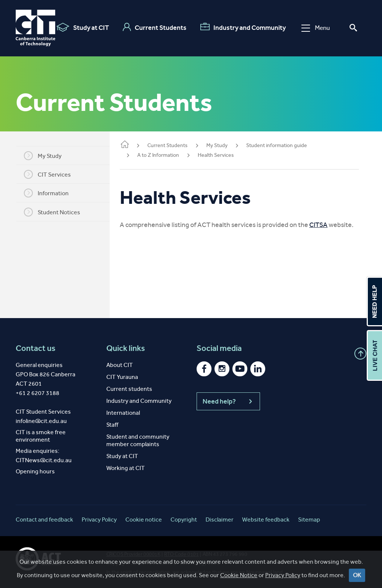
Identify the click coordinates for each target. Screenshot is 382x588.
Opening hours (35, 471)
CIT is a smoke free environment (41, 436)
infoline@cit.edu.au (41, 421)
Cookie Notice (239, 575)
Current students (129, 389)
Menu (315, 28)
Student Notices (57, 212)
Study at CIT (82, 27)
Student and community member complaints (138, 440)
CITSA (328, 225)
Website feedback (266, 519)
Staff (112, 425)
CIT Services (52, 174)
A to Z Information (168, 155)
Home (134, 145)
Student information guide (286, 145)
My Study (48, 156)
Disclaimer (220, 519)
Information (51, 193)
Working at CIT (126, 468)
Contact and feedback (44, 519)
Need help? (228, 401)
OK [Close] (357, 575)
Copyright (184, 519)
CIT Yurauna (122, 377)
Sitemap (309, 519)
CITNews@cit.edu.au (44, 460)
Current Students (154, 27)
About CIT (120, 365)
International (123, 413)
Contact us (36, 348)
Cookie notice (144, 519)
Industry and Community (243, 27)
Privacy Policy (283, 575)
